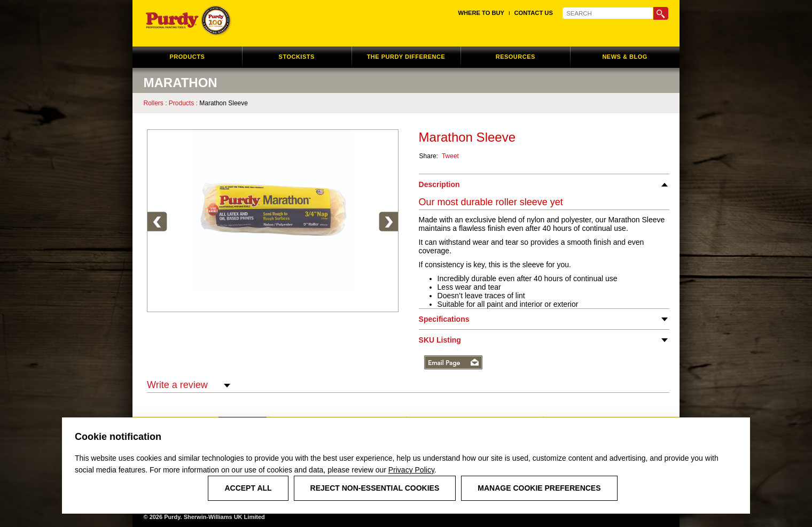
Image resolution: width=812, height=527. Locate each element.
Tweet (450, 156)
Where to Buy (481, 13)
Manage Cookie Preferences (539, 488)
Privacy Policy (411, 470)
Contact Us (534, 13)
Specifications (444, 319)
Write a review (189, 385)
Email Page (453, 362)
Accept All (248, 488)
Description (439, 184)
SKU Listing (440, 340)
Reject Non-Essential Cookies (375, 488)
